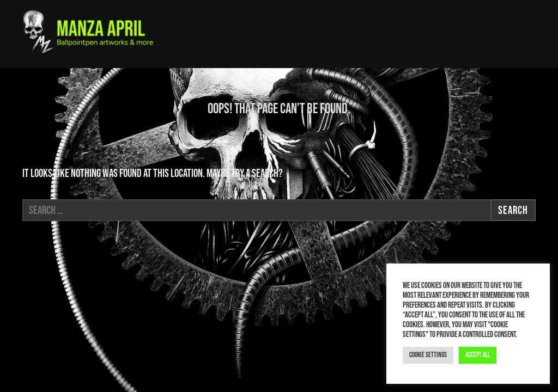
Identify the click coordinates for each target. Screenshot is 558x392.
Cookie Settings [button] (428, 355)
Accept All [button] (478, 355)
